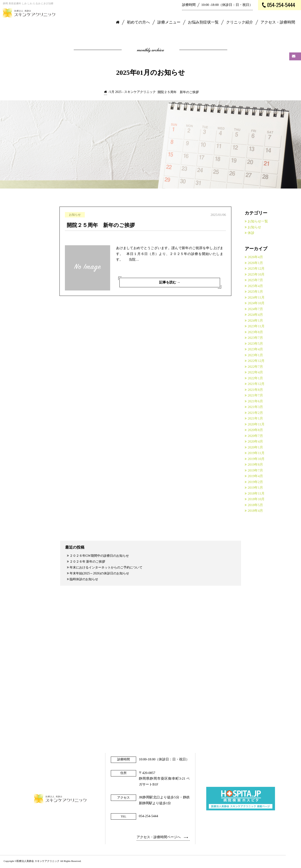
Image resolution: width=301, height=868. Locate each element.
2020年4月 (255, 441)
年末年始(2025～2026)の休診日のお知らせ (102, 574)
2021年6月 (255, 401)
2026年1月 (255, 263)
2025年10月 (256, 274)
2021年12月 (256, 384)
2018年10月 (256, 499)
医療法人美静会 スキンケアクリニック (38, 862)
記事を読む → (170, 282)
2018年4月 (255, 511)
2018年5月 (255, 505)
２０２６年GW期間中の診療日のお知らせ (102, 556)
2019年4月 (255, 476)
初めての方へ (138, 22)
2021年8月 (255, 390)
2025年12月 (256, 269)
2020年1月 (255, 447)
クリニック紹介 (240, 22)
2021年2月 (255, 413)
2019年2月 (255, 482)
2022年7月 (255, 367)
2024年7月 (255, 309)
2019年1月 (255, 488)
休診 (251, 233)
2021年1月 (255, 418)
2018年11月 (256, 493)
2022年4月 (255, 372)
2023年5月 (255, 344)
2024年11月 (256, 297)
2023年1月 (255, 355)
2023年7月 (255, 338)
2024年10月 (256, 303)
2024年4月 (255, 315)
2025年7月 (255, 280)
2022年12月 (256, 361)
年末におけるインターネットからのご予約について (109, 568)
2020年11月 (256, 424)
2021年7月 (255, 395)
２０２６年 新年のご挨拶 (89, 562)
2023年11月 (256, 326)
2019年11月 (256, 453)
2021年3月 (255, 407)
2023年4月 (255, 349)
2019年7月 (255, 470)
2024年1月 (255, 321)
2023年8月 (255, 332)
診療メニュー (169, 22)
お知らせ (254, 227)
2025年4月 (255, 286)
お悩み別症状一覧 (203, 22)
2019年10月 (256, 459)
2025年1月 (255, 292)
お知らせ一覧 (258, 221)
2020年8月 (255, 430)
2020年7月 (255, 436)
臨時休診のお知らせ (85, 580)
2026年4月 (255, 257)
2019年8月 (255, 465)
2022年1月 (255, 378)
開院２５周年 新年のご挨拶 (101, 225)
